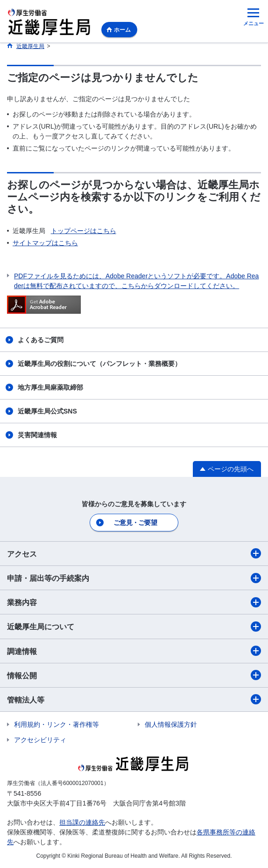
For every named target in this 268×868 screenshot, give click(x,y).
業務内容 (134, 602)
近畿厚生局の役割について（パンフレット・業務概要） (99, 364)
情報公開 (134, 675)
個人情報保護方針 (171, 724)
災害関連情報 (37, 435)
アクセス (134, 553)
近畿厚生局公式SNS (47, 411)
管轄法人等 (134, 699)
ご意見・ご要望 (135, 523)
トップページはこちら (84, 231)
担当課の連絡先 (82, 822)
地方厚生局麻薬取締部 (50, 387)
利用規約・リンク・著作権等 (56, 724)
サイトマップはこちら (45, 243)
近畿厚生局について (134, 627)
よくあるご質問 (41, 340)
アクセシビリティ (40, 740)
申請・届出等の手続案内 (134, 578)
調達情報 (134, 651)
